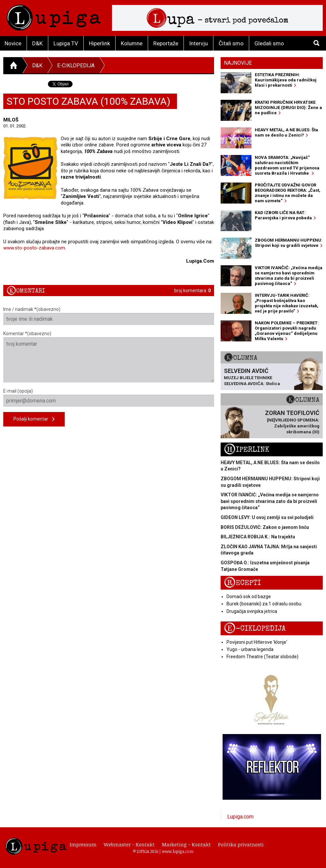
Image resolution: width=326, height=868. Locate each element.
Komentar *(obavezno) (109, 357)
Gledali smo (269, 43)
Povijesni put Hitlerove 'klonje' (257, 642)
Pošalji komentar (34, 419)
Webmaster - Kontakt (129, 844)
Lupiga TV (66, 43)
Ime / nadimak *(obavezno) (109, 316)
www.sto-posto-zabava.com (34, 248)
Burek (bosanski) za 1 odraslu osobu (264, 604)
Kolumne (132, 43)
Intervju (198, 43)
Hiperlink (99, 43)
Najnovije (238, 63)
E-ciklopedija (76, 65)
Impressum (83, 844)
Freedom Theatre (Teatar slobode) (262, 657)
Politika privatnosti (241, 844)
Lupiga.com (240, 817)
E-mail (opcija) (109, 398)
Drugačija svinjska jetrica (252, 611)
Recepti (242, 583)
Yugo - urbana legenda (250, 649)
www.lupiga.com (178, 851)
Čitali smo (231, 43)
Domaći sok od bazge (249, 597)
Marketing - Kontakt (186, 844)
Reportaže (166, 43)
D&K (37, 43)
